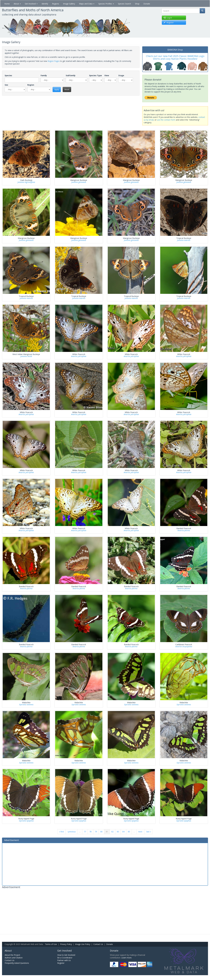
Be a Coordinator (65, 958)
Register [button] (169, 23)
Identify (45, 4)
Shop (137, 4)
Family (44, 75)
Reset (67, 89)
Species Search (124, 4)
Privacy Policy (66, 944)
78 (90, 832)
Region (31, 85)
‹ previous (71, 832)
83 (118, 832)
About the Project (12, 955)
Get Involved (31, 4)
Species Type (95, 75)
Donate (147, 4)
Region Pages (54, 61)
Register (61, 963)
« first (61, 832)
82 (112, 832)
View (107, 75)
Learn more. (127, 958)
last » (149, 832)
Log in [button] (168, 18)
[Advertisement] (105, 864)
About (17, 4)
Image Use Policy (83, 944)
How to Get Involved (66, 955)
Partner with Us (64, 960)
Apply (57, 89)
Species (8, 75)
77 (85, 832)
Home (7, 4)
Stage (121, 75)
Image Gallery (69, 4)
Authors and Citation (14, 958)
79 (96, 832)
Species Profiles (106, 4)
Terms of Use (51, 944)
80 (101, 832)
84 (123, 832)
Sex (6, 85)
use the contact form (166, 120)
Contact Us (98, 944)
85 (129, 832)
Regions (56, 4)
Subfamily (71, 75)
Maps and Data (87, 4)
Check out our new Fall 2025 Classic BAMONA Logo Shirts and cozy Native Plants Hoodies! (175, 57)
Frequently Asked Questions (17, 963)
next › (141, 832)
